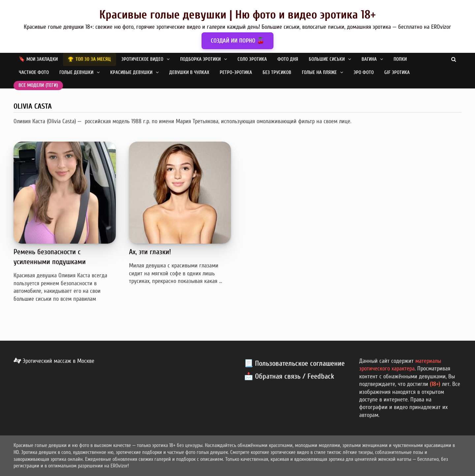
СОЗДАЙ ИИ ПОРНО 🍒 (237, 41)
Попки (400, 59)
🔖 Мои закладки (38, 59)
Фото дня (288, 59)
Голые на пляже (319, 72)
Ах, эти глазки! (150, 252)
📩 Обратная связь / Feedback (289, 376)
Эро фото (364, 72)
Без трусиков (277, 72)
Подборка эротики (200, 59)
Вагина (369, 59)
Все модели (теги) (38, 85)
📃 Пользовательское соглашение (294, 363)
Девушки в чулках (189, 72)
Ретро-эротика (236, 72)
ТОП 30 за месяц (93, 59)
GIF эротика (397, 72)
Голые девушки (76, 72)
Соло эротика (252, 59)
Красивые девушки (131, 72)
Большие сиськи (327, 59)
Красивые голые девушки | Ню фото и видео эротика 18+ (237, 15)
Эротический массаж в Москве (54, 361)
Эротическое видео (142, 59)
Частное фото (34, 72)
